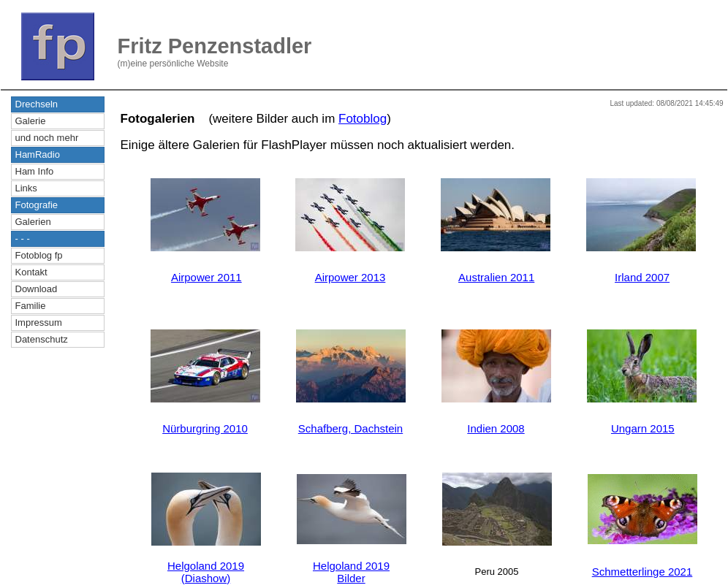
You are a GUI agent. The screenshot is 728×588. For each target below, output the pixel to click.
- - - (23, 238)
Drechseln (37, 104)
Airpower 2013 (350, 277)
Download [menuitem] (37, 289)
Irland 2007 (642, 277)
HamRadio (38, 154)
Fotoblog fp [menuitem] (39, 255)
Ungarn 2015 (643, 428)
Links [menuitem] (26, 188)
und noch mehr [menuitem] (47, 138)
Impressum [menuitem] (39, 322)
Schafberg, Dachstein (350, 428)
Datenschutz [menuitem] (42, 339)
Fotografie (37, 205)
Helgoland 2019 (206, 566)
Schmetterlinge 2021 (642, 572)
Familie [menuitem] (31, 306)
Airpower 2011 (206, 277)
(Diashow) (206, 578)
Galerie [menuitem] (31, 121)
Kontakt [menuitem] (31, 272)
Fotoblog (363, 119)
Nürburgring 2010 (205, 428)
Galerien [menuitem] (33, 222)
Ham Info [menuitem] (35, 171)
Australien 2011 (496, 277)
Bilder (351, 578)
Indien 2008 (496, 428)
